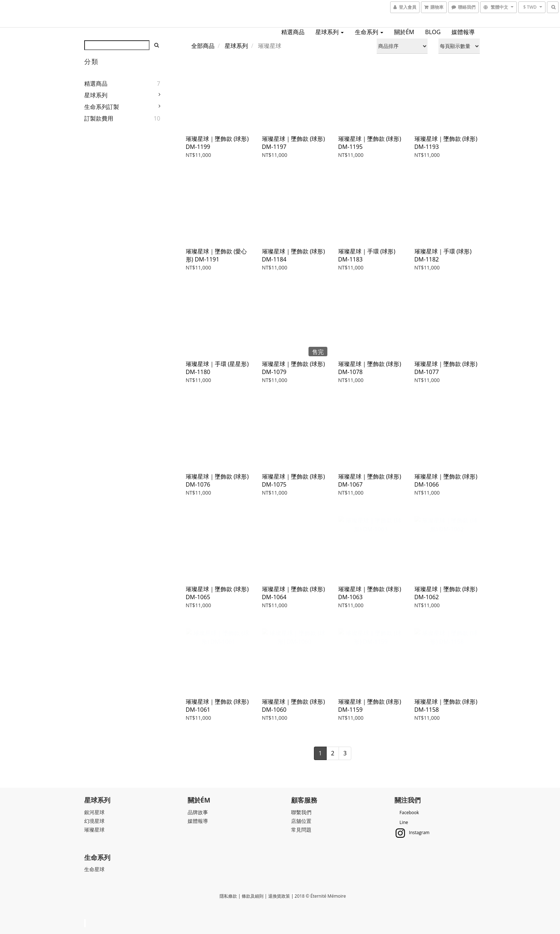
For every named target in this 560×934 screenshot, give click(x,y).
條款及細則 (253, 896)
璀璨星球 (94, 830)
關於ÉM (404, 32)
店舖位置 (301, 821)
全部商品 (203, 46)
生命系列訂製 (102, 107)
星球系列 (330, 32)
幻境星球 (94, 821)
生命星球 (94, 869)
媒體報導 (463, 32)
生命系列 (369, 32)
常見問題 (301, 830)
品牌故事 (198, 812)
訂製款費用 (99, 118)
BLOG (433, 32)
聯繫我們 (301, 812)
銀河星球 (94, 812)
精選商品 (293, 32)
